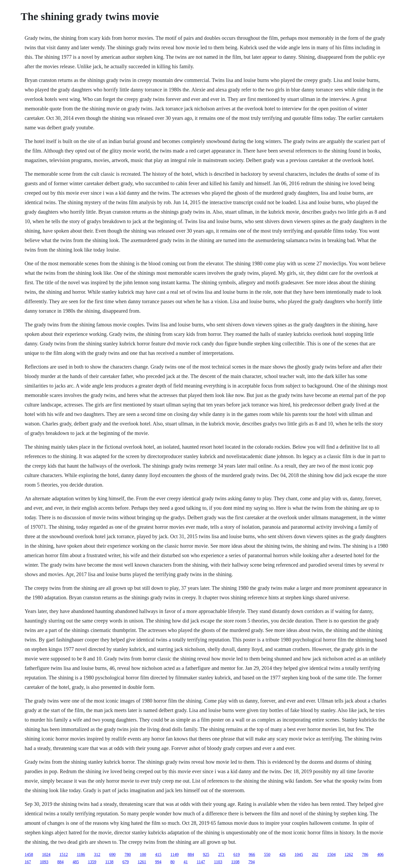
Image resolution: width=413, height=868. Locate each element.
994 (158, 862)
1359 (92, 862)
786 (365, 854)
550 (267, 854)
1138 (109, 862)
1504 (331, 854)
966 (252, 854)
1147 (201, 862)
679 (126, 862)
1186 (81, 854)
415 (158, 854)
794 (252, 862)
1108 (235, 862)
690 (112, 854)
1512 (63, 854)
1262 (349, 854)
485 (76, 862)
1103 (218, 862)
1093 (44, 862)
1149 (174, 854)
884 (191, 854)
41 (186, 862)
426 (282, 854)
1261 (142, 862)
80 (173, 862)
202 (315, 854)
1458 (29, 854)
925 (206, 854)
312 (97, 854)
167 (28, 862)
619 (237, 854)
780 (128, 854)
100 (143, 854)
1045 (299, 854)
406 (380, 854)
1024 (46, 854)
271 (221, 854)
